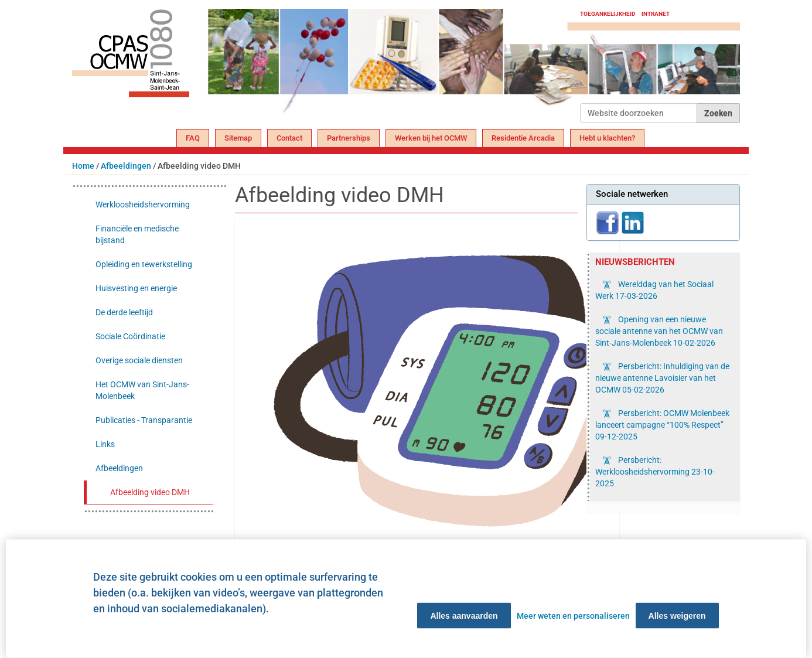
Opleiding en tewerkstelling (144, 264)
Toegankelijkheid (608, 14)
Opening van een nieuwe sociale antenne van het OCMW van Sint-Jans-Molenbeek (659, 331)
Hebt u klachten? (607, 138)
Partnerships (349, 138)
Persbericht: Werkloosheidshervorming (655, 472)
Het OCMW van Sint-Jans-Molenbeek (142, 390)
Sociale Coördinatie (130, 336)
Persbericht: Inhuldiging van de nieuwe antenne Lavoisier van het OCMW (662, 378)
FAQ (193, 138)
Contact (289, 138)
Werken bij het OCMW (431, 138)
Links (105, 444)
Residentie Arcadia (523, 138)
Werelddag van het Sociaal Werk (654, 290)
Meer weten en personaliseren (573, 616)
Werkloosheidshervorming (143, 204)
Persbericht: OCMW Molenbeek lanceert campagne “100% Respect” (662, 425)
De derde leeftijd (124, 312)
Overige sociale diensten (139, 360)
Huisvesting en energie (136, 288)
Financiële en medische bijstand (137, 234)
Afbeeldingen (126, 166)
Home (83, 166)
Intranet (656, 14)
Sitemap (238, 138)
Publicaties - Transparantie (144, 420)
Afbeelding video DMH (150, 492)
